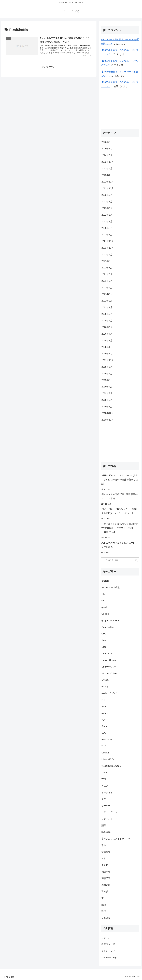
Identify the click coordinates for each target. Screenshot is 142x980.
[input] (120, 560)
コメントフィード (110, 951)
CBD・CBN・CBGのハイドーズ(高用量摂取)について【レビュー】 (119, 511)
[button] (137, 560)
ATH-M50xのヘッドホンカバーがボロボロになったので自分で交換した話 (120, 480)
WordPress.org (109, 958)
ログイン (106, 938)
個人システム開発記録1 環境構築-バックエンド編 (120, 496)
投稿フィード (108, 944)
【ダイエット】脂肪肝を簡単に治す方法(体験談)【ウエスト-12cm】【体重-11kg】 (120, 528)
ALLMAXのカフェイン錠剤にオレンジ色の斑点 (119, 545)
